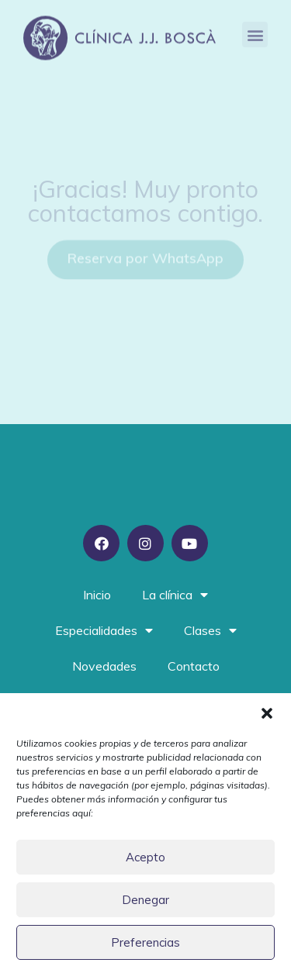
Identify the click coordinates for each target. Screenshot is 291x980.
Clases (210, 630)
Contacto (194, 666)
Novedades (104, 666)
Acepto (145, 857)
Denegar (145, 900)
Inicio (97, 595)
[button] (267, 713)
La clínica (175, 595)
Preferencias (145, 942)
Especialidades (104, 630)
